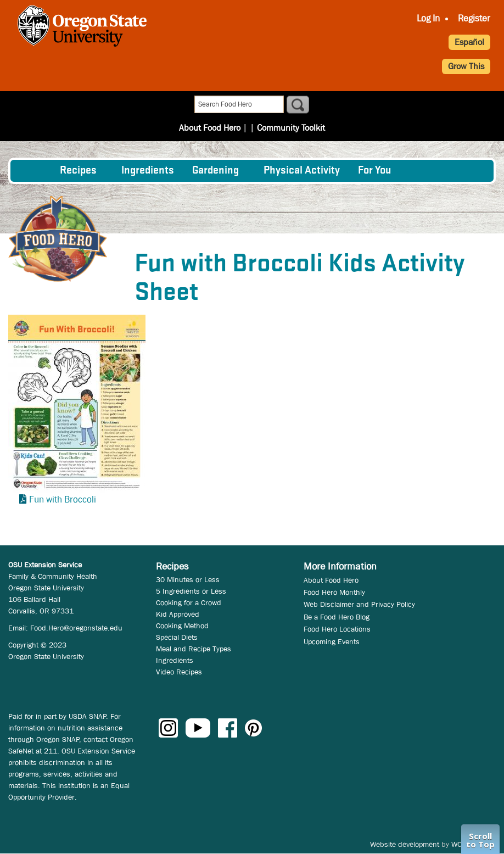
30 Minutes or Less (188, 579)
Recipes (78, 171)
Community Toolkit (288, 105)
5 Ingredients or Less (191, 591)
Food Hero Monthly (334, 592)
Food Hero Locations (337, 629)
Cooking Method (182, 626)
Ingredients (148, 171)
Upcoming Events (332, 641)
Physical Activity (302, 171)
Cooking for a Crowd (189, 602)
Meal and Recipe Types (194, 649)
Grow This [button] (466, 66)
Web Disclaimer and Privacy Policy (359, 604)
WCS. (460, 844)
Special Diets (177, 637)
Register (474, 18)
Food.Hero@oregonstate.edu (76, 628)
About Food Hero (214, 105)
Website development (405, 844)
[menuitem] (34, 171)
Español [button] (469, 42)
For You (375, 171)
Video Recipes (179, 672)
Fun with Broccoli (63, 499)
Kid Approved (178, 614)
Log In (428, 18)
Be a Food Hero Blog (337, 617)
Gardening (215, 171)
